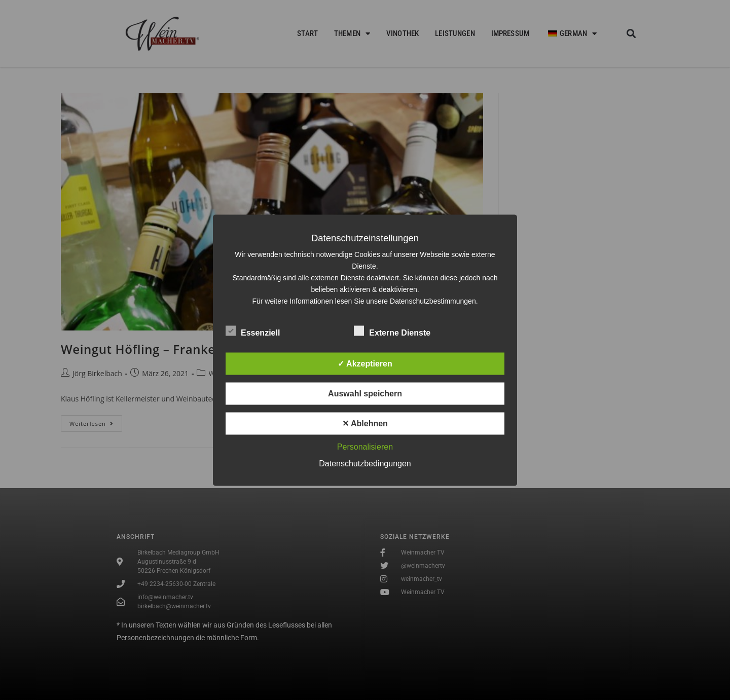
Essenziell (253, 330)
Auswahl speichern (365, 393)
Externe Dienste (392, 330)
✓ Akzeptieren (365, 363)
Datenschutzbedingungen (365, 463)
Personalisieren (365, 446)
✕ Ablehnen (365, 423)
